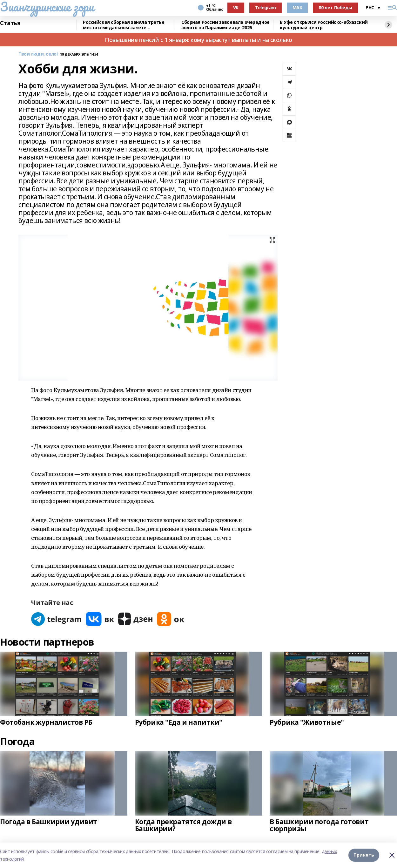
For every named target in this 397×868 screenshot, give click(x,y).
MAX (297, 7)
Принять (364, 855)
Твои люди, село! (38, 54)
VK (236, 7)
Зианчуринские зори (47, 7)
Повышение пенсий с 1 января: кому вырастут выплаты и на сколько (198, 40)
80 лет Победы (335, 7)
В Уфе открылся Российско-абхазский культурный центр (324, 25)
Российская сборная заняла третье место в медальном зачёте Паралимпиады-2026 (124, 25)
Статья (10, 23)
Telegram (266, 7)
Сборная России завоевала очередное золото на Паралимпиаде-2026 (225, 25)
